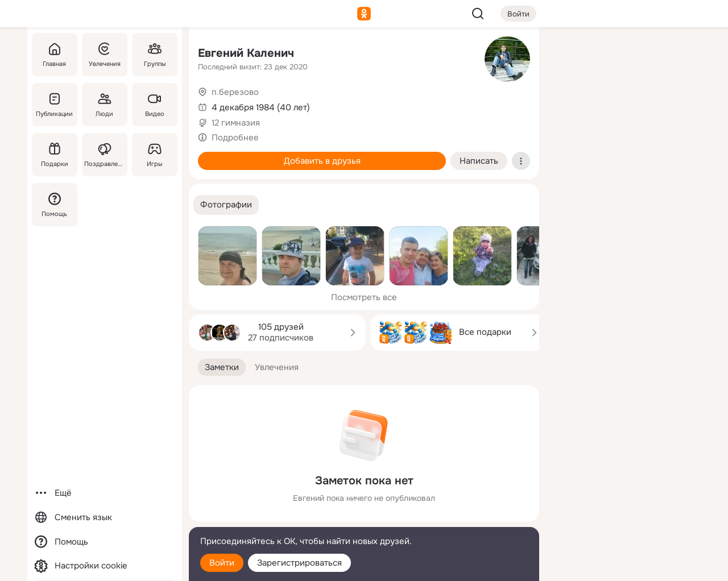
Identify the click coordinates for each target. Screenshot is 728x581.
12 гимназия (236, 123)
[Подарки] (55, 155)
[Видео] (155, 105)
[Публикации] (55, 105)
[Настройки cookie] (105, 566)
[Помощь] (55, 205)
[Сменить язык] (105, 518)
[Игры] (155, 155)
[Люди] (105, 105)
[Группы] (155, 55)
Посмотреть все (364, 297)
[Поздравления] (105, 155)
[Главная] (55, 55)
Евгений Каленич (246, 53)
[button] (226, 205)
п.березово (235, 92)
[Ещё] (105, 493)
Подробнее (235, 138)
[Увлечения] (105, 55)
